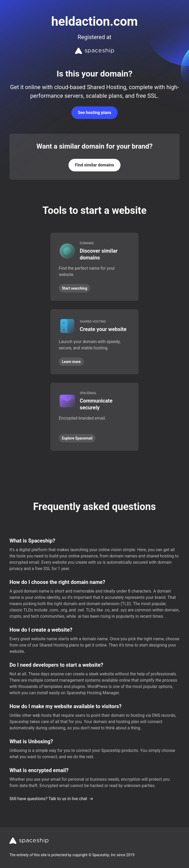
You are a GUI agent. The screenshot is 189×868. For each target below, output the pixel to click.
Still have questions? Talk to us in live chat (51, 799)
